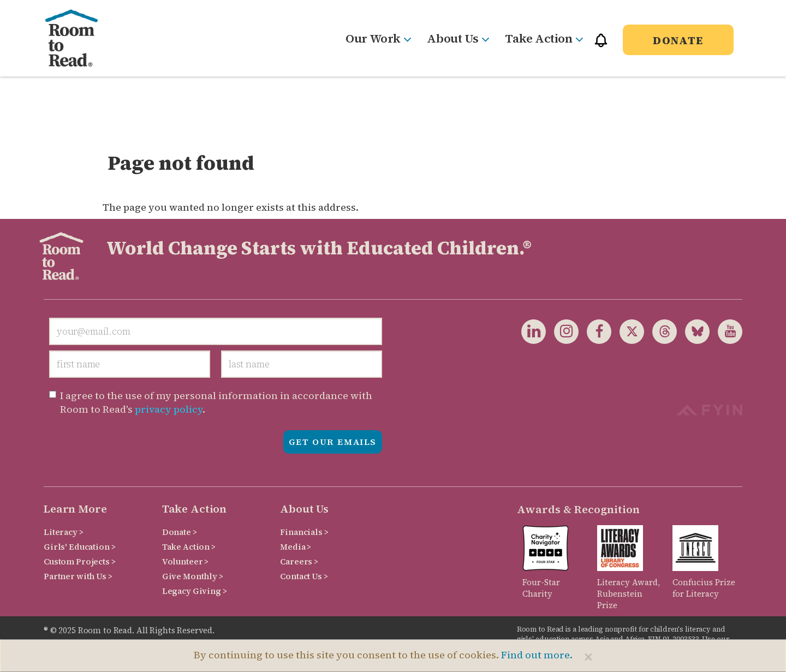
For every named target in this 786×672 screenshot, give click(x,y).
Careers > (299, 561)
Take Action (544, 38)
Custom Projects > (80, 561)
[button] (601, 45)
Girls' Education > (79, 547)
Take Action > (189, 547)
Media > (296, 547)
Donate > (180, 532)
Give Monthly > (193, 576)
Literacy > (64, 532)
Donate (678, 40)
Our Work (378, 38)
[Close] (588, 657)
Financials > (304, 532)
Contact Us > (304, 576)
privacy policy (169, 409)
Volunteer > (185, 561)
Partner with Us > (78, 576)
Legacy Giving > (195, 591)
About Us (458, 38)
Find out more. (537, 655)
